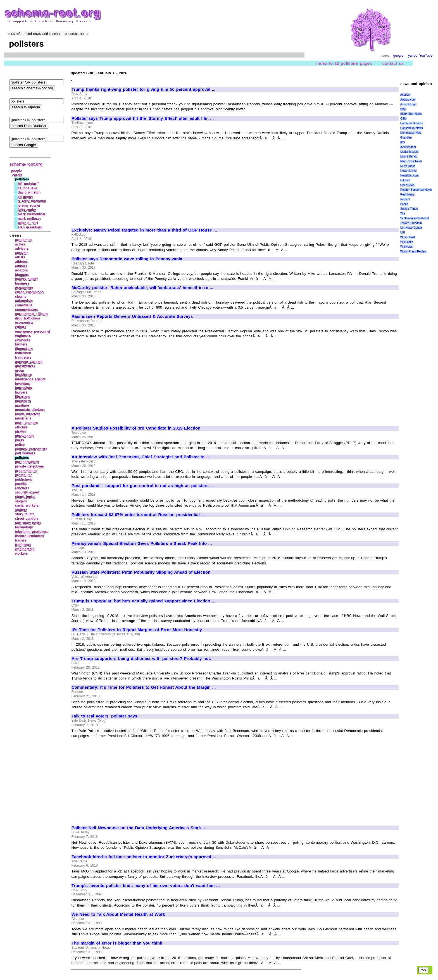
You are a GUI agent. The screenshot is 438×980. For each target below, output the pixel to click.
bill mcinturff (28, 184)
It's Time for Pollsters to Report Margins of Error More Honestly (137, 630)
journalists (24, 388)
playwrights (24, 436)
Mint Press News (411, 161)
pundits (21, 484)
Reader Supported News (416, 190)
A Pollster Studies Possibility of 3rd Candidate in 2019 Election (136, 428)
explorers (23, 340)
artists (20, 257)
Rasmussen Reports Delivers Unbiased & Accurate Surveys (132, 316)
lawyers (21, 392)
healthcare (23, 375)
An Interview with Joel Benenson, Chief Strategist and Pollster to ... (141, 457)
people (16, 171)
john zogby (27, 210)
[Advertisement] (118, 182)
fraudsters (23, 357)
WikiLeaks (407, 242)
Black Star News (411, 114)
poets (20, 440)
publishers (24, 480)
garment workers (29, 362)
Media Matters (409, 152)
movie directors (28, 414)
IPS (403, 142)
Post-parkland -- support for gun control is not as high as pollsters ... (143, 486)
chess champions (29, 292)
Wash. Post (408, 237)
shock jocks (25, 497)
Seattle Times (409, 209)
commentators (27, 310)
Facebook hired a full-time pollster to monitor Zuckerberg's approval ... (144, 857)
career (17, 175)
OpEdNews (407, 185)
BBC (403, 109)
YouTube (426, 56)
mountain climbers (30, 410)
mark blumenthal (32, 214)
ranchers (22, 488)
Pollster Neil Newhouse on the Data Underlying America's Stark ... (139, 828)
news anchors (27, 423)
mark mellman (29, 219)
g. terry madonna (32, 201)
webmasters (25, 549)
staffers (21, 510)
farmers (21, 344)
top (423, 970)
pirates (21, 431)
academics (24, 240)
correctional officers (31, 314)
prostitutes (24, 475)
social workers (27, 506)
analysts (22, 253)
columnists (24, 301)
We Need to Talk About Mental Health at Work (118, 914)
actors (20, 244)
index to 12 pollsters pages (344, 63)
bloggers (22, 275)
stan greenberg (30, 227)
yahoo (413, 56)
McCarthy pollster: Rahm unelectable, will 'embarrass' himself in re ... (142, 288)
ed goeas (25, 197)
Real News (407, 195)
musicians (23, 418)
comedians (24, 305)
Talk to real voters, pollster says (104, 716)
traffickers (23, 545)
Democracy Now (411, 133)
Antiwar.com (408, 100)
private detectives (29, 466)
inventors (23, 384)
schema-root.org (26, 164)
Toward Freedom (411, 223)
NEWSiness (408, 166)
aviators (22, 270)
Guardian (406, 138)
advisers (22, 249)
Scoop (404, 204)
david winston (29, 192)
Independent (408, 147)
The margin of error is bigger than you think (117, 943)
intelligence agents (30, 379)
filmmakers (24, 349)
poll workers (25, 453)
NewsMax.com (410, 176)
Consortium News (412, 128)
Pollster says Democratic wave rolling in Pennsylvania (127, 259)
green (20, 371)
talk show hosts (28, 523)
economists (24, 323)
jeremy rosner (29, 206)
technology (24, 527)
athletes (21, 262)
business (22, 283)
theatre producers (30, 536)
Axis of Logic (409, 104)
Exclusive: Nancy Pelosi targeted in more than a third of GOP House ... (144, 230)
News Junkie (408, 171)
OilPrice (405, 180)
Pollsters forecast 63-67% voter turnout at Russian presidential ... (138, 515)
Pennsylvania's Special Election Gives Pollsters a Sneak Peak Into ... (142, 543)
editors (21, 327)
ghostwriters (25, 366)
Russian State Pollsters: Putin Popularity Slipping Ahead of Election (141, 572)
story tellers (25, 514)
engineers (23, 336)
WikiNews (406, 247)
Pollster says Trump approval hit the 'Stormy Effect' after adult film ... (143, 118)
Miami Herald (409, 157)
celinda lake (28, 188)
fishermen (23, 353)
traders (21, 540)
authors (21, 266)
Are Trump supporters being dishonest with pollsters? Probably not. (141, 659)
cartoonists (24, 288)
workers (22, 554)
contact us (393, 63)
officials (21, 427)
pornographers (27, 462)
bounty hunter (27, 279)
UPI (403, 233)
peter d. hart (28, 223)
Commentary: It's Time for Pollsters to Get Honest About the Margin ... (144, 687)
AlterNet (405, 95)
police (20, 445)
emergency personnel (33, 332)
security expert (27, 492)
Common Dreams (411, 123)
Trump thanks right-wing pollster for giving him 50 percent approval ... (143, 89)
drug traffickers (28, 318)
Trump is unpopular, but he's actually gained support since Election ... (143, 601)
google (398, 56)
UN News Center (411, 228)
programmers (26, 471)
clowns (21, 297)
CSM (403, 119)
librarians (23, 397)
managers (23, 401)
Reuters (405, 199)
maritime (22, 406)
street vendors (27, 519)
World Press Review (413, 251)
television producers (32, 532)
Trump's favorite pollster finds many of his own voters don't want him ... (146, 886)
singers (21, 501)
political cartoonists (31, 449)
